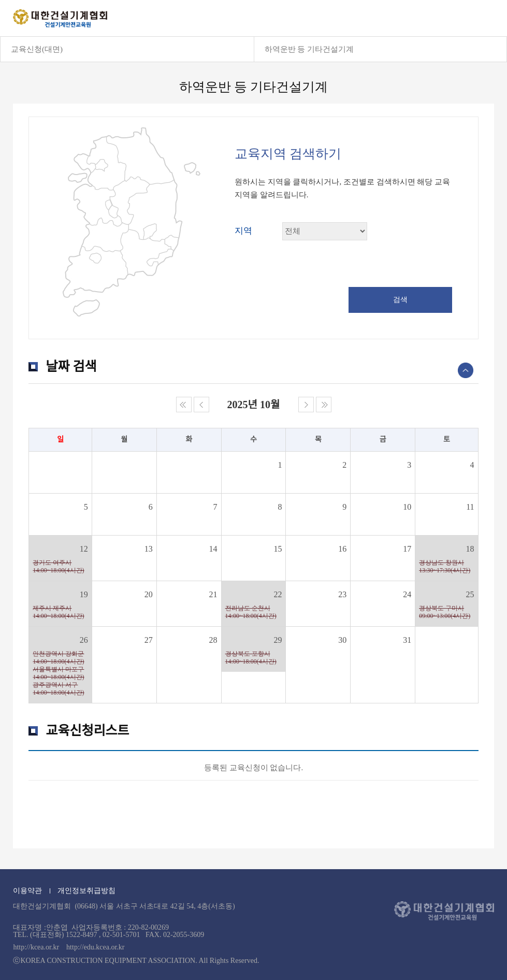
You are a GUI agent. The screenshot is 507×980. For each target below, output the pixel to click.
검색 (400, 300)
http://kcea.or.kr (36, 947)
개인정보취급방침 (86, 891)
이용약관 (27, 891)
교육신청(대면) (37, 49)
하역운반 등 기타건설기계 (309, 49)
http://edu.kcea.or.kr (95, 947)
